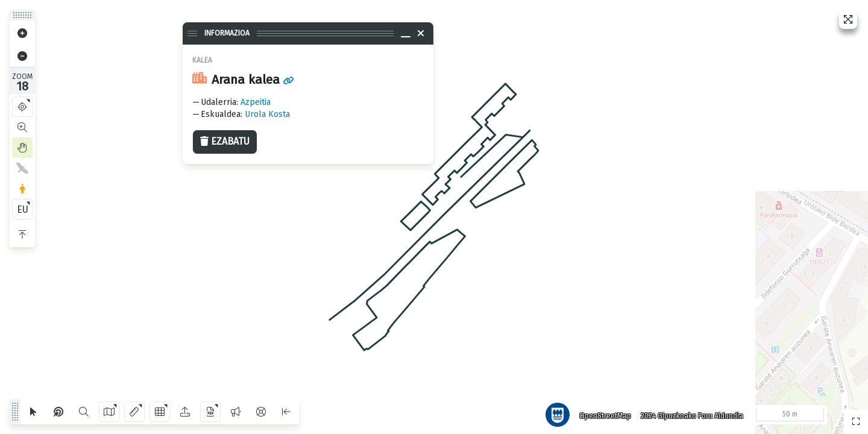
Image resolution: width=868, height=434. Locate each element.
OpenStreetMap (602, 413)
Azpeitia (256, 102)
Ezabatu (225, 141)
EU (23, 209)
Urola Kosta (267, 114)
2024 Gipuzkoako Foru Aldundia (689, 413)
